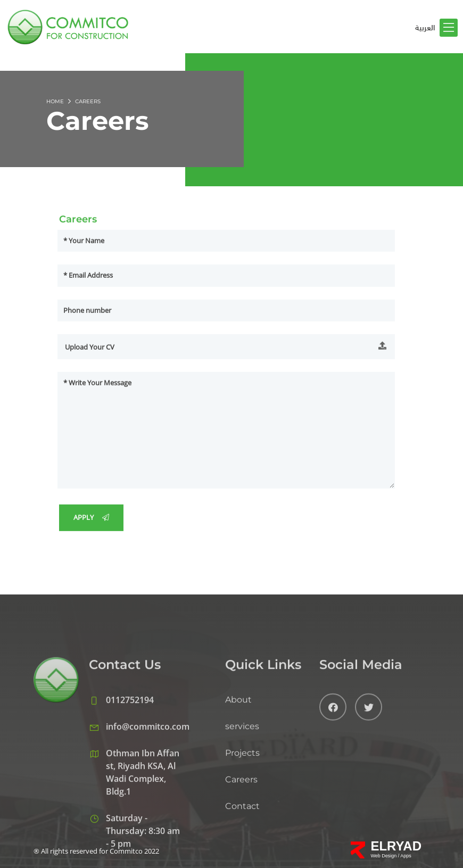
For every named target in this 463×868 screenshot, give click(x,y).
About (238, 759)
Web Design (384, 856)
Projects (242, 812)
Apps (406, 856)
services (242, 785)
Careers (241, 838)
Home (55, 101)
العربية (425, 27)
